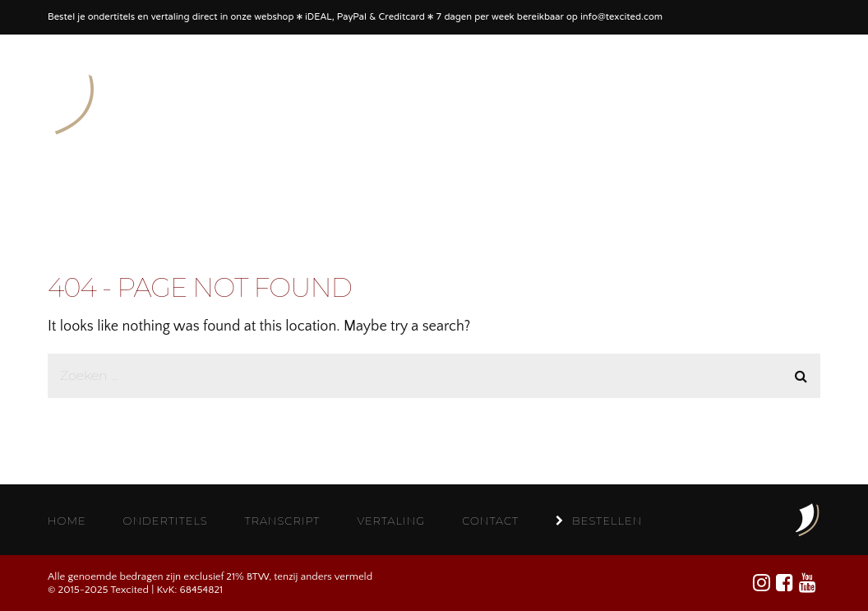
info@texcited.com (621, 17)
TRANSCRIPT (283, 521)
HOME (67, 521)
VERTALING (391, 521)
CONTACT (490, 521)
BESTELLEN (599, 521)
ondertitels (112, 17)
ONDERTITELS (166, 521)
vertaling (171, 17)
